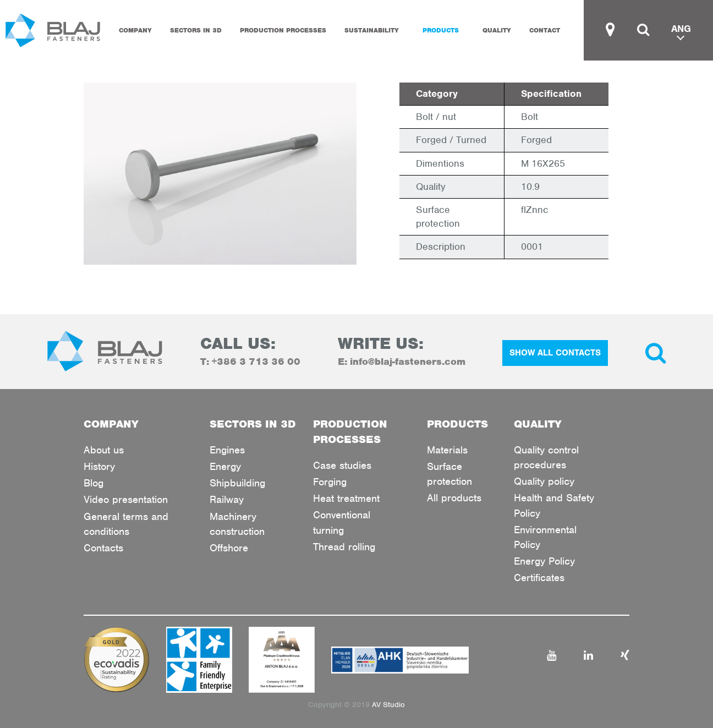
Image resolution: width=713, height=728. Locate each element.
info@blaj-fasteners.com (408, 362)
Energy (225, 466)
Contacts (103, 548)
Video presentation (126, 499)
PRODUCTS (441, 30)
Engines (227, 450)
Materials (447, 450)
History (99, 466)
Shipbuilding (237, 483)
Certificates (539, 578)
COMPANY (135, 30)
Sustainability (372, 30)
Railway (227, 499)
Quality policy (544, 481)
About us (104, 450)
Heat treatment (346, 498)
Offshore (229, 548)
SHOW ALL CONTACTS (555, 353)
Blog (94, 483)
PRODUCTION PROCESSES (283, 30)
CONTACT (545, 30)
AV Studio (388, 705)
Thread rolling (344, 547)
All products (454, 498)
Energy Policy (544, 561)
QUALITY (497, 30)
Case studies (342, 465)
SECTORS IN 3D (196, 30)
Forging (330, 482)
